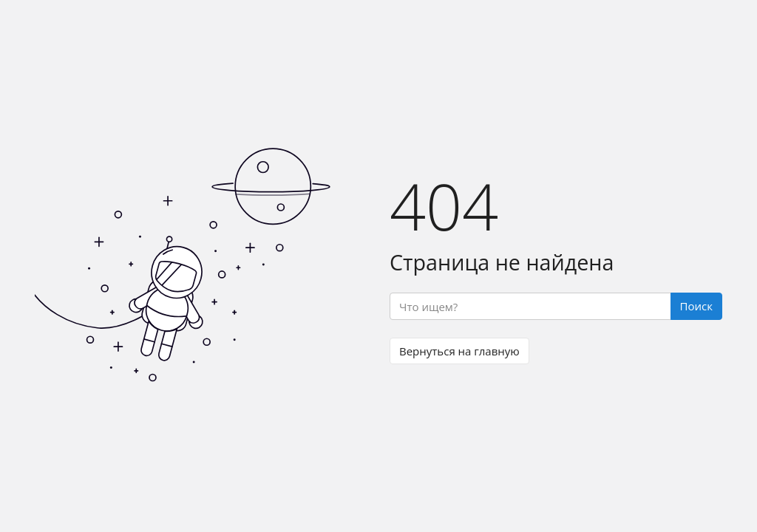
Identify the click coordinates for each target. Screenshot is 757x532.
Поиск (696, 306)
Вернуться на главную (459, 351)
